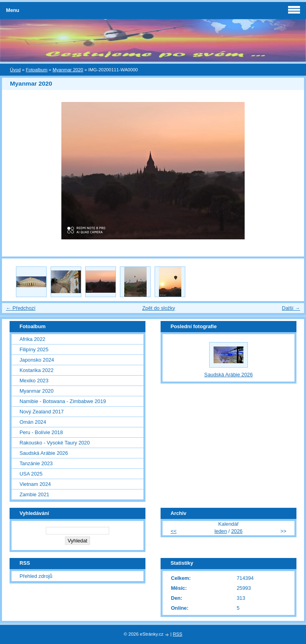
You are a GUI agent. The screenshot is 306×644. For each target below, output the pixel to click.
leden (221, 531)
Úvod (15, 70)
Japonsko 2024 (37, 360)
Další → (291, 308)
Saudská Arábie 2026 (44, 453)
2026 (237, 531)
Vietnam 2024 (35, 484)
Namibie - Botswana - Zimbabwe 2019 (63, 401)
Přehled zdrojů (36, 576)
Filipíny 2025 (34, 349)
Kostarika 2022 (36, 370)
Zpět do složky (159, 308)
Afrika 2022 (32, 339)
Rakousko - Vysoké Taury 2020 (55, 443)
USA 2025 (31, 474)
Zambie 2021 (34, 494)
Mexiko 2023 (34, 381)
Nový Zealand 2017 (42, 412)
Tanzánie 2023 (36, 463)
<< (174, 531)
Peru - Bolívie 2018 (41, 432)
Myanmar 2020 (68, 70)
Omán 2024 (33, 422)
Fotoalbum (37, 70)
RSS (178, 634)
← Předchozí (21, 308)
